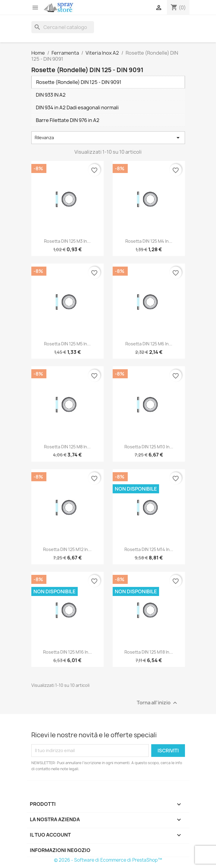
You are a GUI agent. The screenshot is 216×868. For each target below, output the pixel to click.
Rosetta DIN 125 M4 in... (149, 241)
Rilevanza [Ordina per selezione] (108, 138)
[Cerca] (63, 27)
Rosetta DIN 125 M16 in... (67, 652)
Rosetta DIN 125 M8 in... (67, 447)
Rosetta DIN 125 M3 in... (67, 241)
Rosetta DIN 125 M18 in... (149, 652)
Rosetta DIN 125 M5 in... (67, 344)
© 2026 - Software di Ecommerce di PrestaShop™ (108, 860)
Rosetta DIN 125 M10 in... (149, 447)
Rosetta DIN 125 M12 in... (67, 549)
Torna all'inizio (158, 703)
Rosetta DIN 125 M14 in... (149, 549)
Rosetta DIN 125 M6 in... (149, 344)
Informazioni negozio (60, 850)
